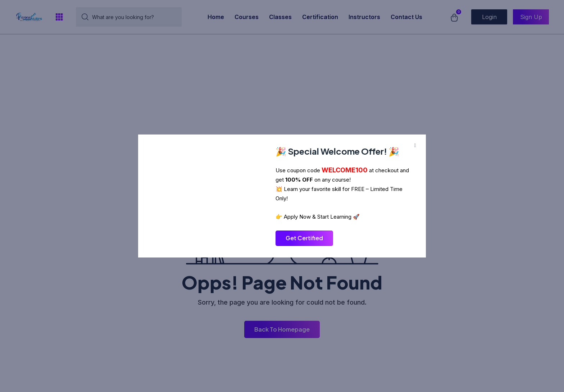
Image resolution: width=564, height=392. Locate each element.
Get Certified (304, 238)
